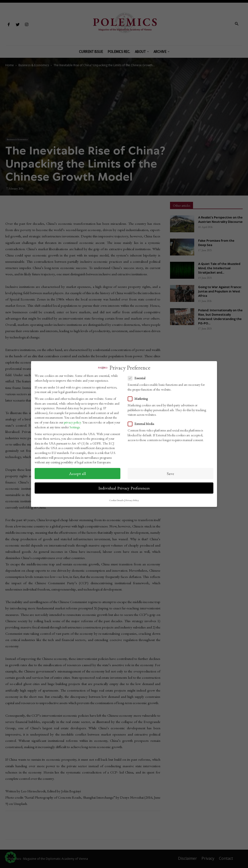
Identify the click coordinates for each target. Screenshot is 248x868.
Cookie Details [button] (116, 500)
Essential (138, 378)
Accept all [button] (77, 473)
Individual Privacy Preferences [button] (124, 488)
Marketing (139, 399)
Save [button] (170, 473)
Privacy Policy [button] (132, 500)
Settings (75, 427)
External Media (142, 424)
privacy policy (72, 422)
